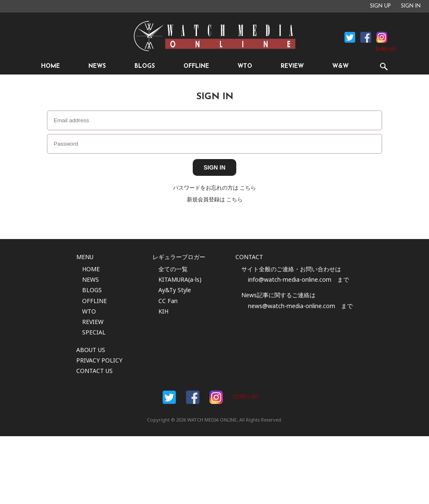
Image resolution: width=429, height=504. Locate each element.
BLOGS (145, 66)
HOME (50, 66)
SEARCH (384, 66)
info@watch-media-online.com (290, 279)
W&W (340, 66)
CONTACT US (94, 371)
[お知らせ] (386, 49)
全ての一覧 (173, 269)
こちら (248, 188)
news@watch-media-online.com (292, 306)
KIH (163, 311)
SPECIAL (94, 332)
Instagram (382, 37)
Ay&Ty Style (175, 290)
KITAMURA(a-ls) (180, 279)
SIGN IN (411, 6)
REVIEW (292, 66)
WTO (245, 66)
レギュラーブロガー (179, 257)
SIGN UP (380, 6)
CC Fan (168, 301)
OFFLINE (196, 66)
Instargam (216, 397)
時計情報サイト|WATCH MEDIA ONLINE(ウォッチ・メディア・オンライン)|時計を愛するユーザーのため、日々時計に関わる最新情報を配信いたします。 (214, 36)
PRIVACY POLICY (99, 360)
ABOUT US (91, 350)
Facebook (350, 37)
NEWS (97, 66)
